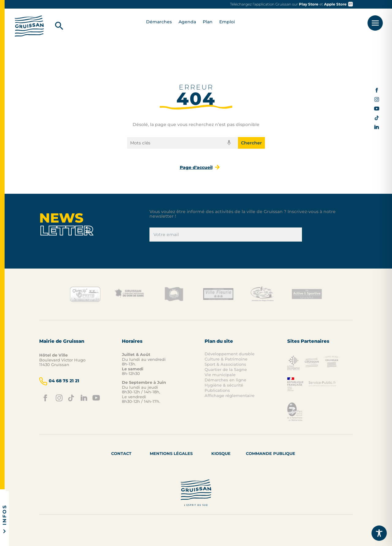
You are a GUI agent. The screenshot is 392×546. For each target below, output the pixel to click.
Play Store (309, 4)
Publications (217, 390)
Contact (121, 453)
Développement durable (230, 354)
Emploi (227, 22)
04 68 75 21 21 (59, 381)
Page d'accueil (196, 167)
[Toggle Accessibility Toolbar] (379, 533)
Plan (208, 22)
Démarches (159, 22)
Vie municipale (220, 375)
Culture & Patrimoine (226, 359)
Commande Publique (271, 453)
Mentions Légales (171, 453)
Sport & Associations (225, 364)
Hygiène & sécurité (224, 385)
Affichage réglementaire (230, 395)
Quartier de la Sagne (226, 369)
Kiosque (221, 453)
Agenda (187, 22)
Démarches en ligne (225, 380)
